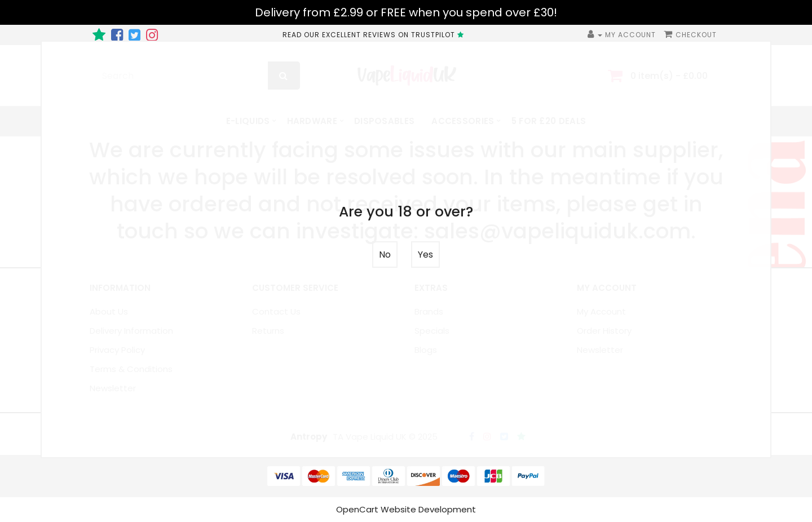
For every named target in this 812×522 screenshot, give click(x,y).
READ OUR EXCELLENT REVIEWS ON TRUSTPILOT (375, 35)
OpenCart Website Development (406, 509)
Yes (425, 255)
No (385, 255)
